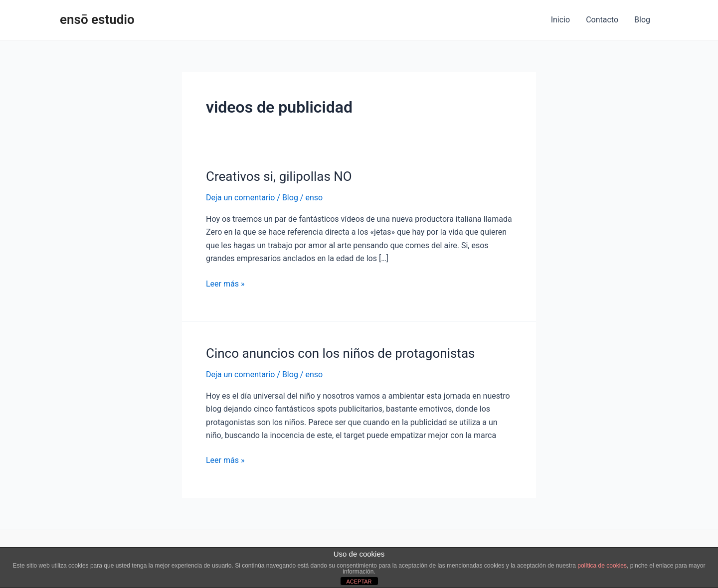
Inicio (560, 20)
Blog (642, 20)
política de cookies (602, 566)
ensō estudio (97, 19)
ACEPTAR (359, 582)
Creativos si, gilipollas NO (279, 176)
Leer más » (225, 283)
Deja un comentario (240, 198)
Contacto (602, 20)
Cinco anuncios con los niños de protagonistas (340, 353)
